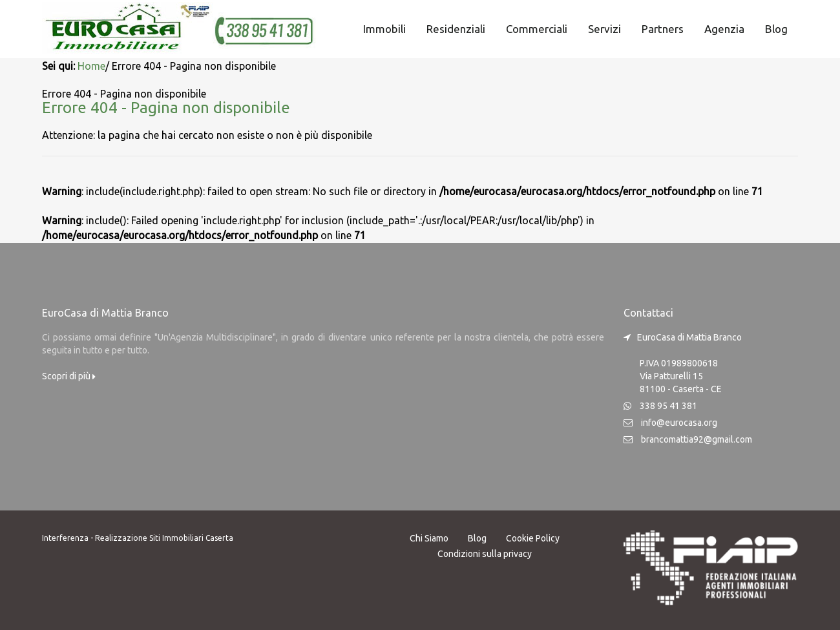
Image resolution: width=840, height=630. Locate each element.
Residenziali (456, 29)
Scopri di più (69, 376)
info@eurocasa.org (679, 423)
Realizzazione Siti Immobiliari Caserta (164, 538)
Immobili (384, 29)
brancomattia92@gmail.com (697, 439)
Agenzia (724, 29)
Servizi (604, 29)
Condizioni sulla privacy (485, 554)
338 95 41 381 (668, 406)
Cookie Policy (533, 538)
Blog (776, 29)
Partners (663, 29)
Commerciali (537, 29)
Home (91, 66)
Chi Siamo (429, 538)
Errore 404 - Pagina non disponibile (166, 108)
